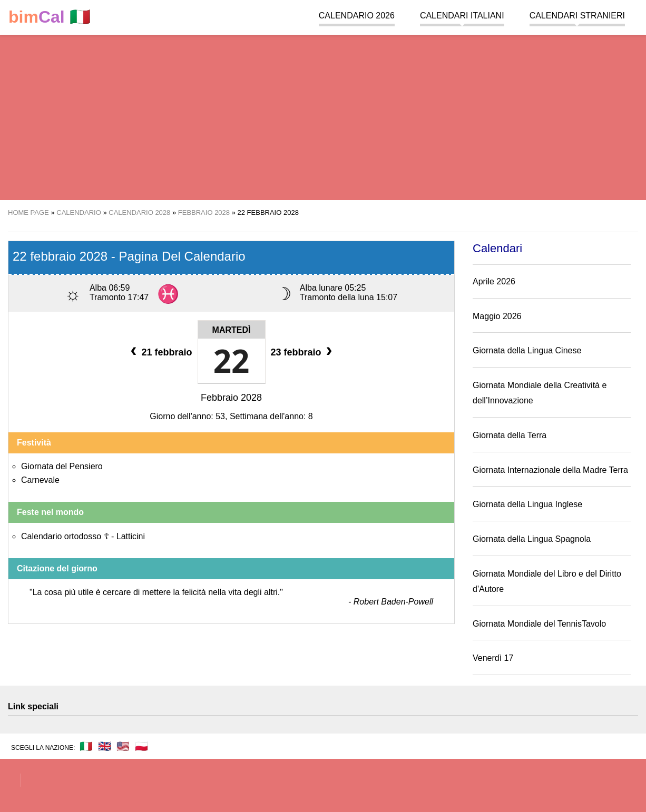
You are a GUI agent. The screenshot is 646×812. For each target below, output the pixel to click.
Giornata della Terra (510, 435)
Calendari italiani (462, 16)
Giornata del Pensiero (62, 466)
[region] (323, 116)
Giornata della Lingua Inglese (527, 504)
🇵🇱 (141, 746)
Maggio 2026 (497, 316)
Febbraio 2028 (231, 398)
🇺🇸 (123, 746)
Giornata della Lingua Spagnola (532, 539)
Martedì (232, 330)
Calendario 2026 (357, 16)
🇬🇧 (105, 746)
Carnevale (40, 480)
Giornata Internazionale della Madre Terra (550, 470)
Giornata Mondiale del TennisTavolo (539, 624)
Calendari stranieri (577, 16)
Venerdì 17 (493, 658)
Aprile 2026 (494, 281)
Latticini (131, 536)
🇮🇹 (50, 17)
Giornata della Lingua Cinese (527, 350)
